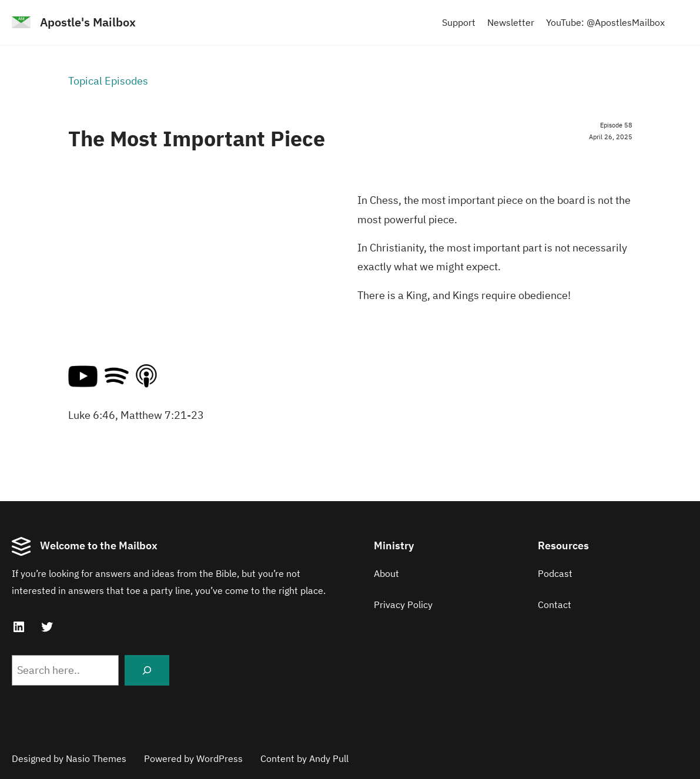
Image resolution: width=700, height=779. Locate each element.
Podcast (555, 573)
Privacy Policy (403, 605)
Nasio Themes (96, 758)
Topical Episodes (108, 81)
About (386, 573)
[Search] (147, 670)
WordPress (220, 758)
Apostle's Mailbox (88, 22)
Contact (555, 605)
